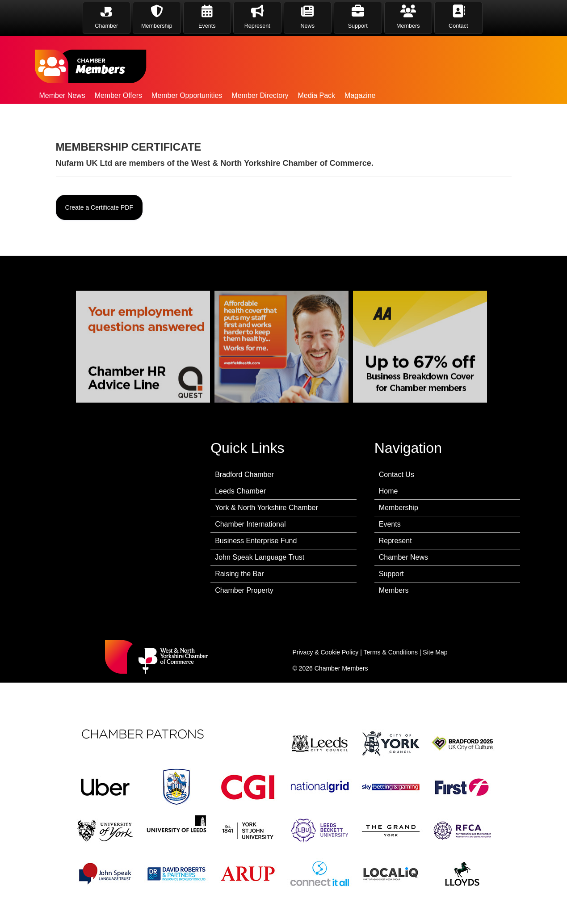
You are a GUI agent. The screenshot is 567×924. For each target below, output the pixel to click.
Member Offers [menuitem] (118, 95)
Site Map (435, 652)
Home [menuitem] (388, 491)
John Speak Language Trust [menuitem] (260, 557)
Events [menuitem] (390, 524)
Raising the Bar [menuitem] (239, 574)
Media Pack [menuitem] (316, 95)
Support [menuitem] (391, 574)
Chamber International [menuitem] (250, 524)
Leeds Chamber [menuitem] (240, 491)
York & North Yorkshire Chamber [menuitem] (267, 508)
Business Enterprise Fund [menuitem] (256, 541)
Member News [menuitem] (62, 95)
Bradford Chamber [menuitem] (244, 475)
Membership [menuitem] (399, 508)
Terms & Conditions (391, 652)
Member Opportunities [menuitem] (187, 95)
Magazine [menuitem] (360, 95)
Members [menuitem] (394, 590)
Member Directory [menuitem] (260, 95)
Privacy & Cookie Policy (326, 652)
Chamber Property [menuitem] (244, 590)
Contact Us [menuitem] (397, 475)
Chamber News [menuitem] (403, 557)
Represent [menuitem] (395, 541)
